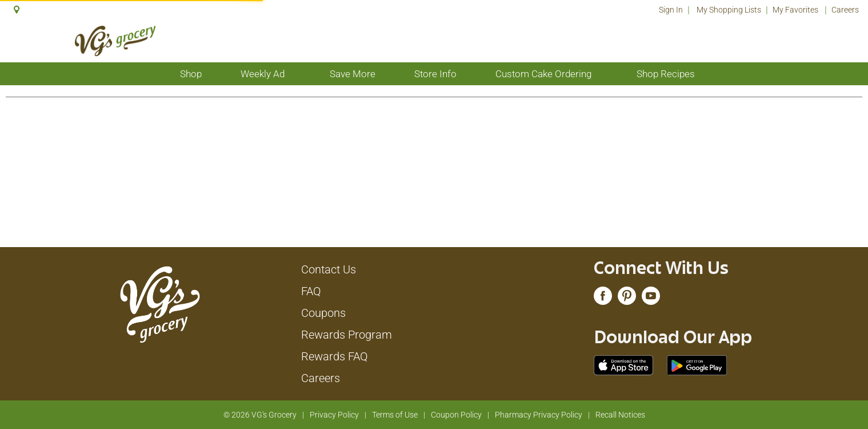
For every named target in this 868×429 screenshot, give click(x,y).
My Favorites (796, 10)
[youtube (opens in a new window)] (651, 299)
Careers (845, 10)
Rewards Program (347, 335)
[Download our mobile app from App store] (624, 364)
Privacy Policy (334, 415)
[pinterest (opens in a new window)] (627, 299)
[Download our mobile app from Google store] (697, 364)
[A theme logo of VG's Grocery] (115, 41)
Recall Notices (620, 415)
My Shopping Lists (729, 10)
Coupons (323, 313)
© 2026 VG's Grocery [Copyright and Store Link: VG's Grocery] (260, 415)
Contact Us (329, 269)
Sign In (671, 10)
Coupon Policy (456, 415)
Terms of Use (395, 415)
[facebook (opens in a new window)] (603, 299)
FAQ (311, 291)
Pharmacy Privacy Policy (539, 415)
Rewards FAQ (335, 356)
